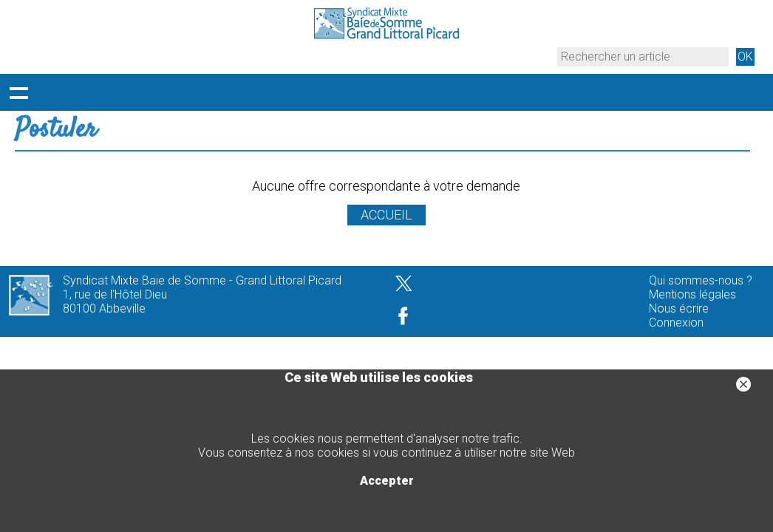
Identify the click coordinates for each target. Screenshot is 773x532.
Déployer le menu (18, 92)
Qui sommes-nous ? (701, 280)
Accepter (387, 481)
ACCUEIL (386, 215)
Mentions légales (692, 294)
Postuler (56, 130)
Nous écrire (679, 308)
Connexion (676, 323)
